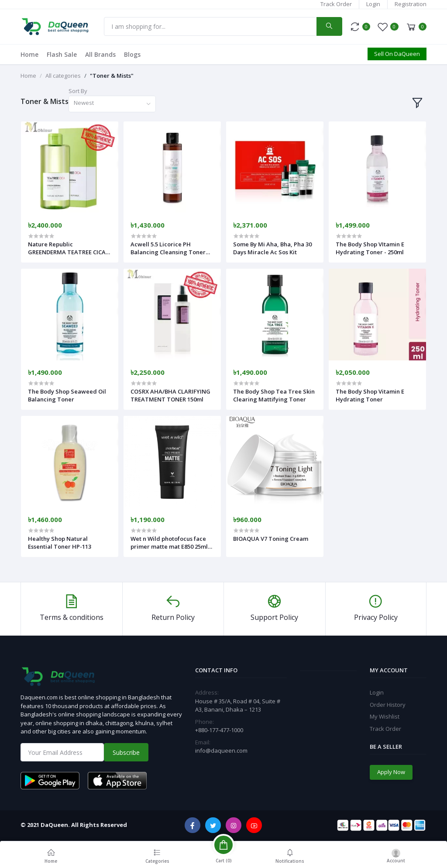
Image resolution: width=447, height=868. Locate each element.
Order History (388, 705)
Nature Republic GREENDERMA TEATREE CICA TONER (67, 248)
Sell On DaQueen (397, 54)
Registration (411, 4)
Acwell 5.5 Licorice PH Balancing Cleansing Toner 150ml (168, 248)
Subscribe (126, 752)
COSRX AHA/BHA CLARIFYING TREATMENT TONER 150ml (170, 395)
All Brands (100, 54)
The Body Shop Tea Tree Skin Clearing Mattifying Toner (274, 395)
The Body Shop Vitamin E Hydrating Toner (370, 395)
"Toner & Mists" (112, 76)
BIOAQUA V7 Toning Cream (271, 539)
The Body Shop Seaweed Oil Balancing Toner (67, 395)
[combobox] (112, 104)
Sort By (78, 91)
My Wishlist (385, 716)
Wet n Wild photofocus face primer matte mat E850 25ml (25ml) (169, 543)
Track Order (336, 4)
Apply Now (391, 772)
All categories (63, 76)
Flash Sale (62, 54)
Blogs (132, 54)
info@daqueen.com (221, 750)
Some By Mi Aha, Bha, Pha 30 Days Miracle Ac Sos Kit (272, 248)
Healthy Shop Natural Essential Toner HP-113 (60, 543)
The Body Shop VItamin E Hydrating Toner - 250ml (370, 248)
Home (29, 54)
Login (373, 4)
